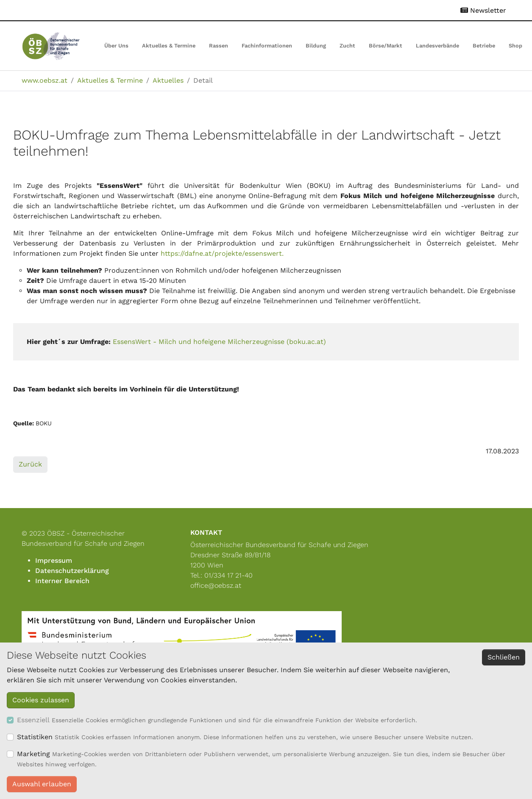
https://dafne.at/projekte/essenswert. (222, 253)
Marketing (33, 754)
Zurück (30, 464)
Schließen (504, 657)
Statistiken (35, 737)
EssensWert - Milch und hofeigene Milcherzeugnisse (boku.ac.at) (219, 342)
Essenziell (33, 720)
